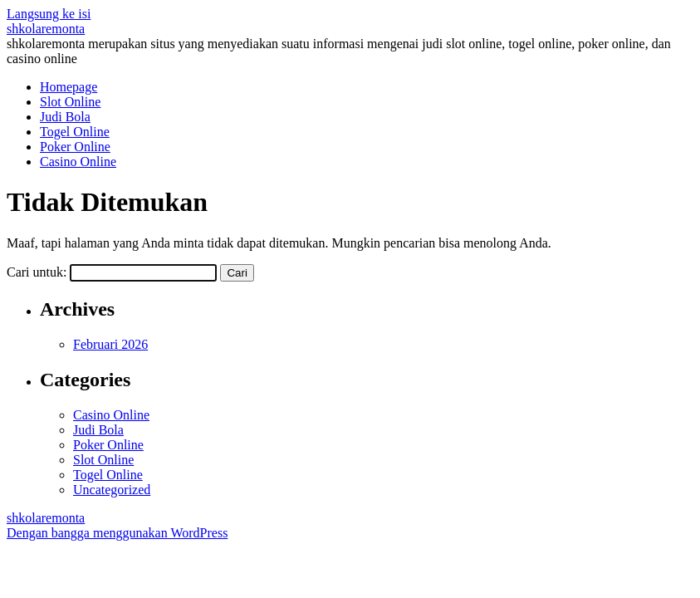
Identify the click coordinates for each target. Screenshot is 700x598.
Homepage (69, 87)
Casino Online (78, 162)
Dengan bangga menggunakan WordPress (117, 533)
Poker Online (75, 147)
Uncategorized (112, 490)
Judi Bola (65, 117)
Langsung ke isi (49, 14)
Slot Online (70, 102)
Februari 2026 (110, 344)
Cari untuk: (37, 272)
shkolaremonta (46, 29)
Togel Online (75, 132)
